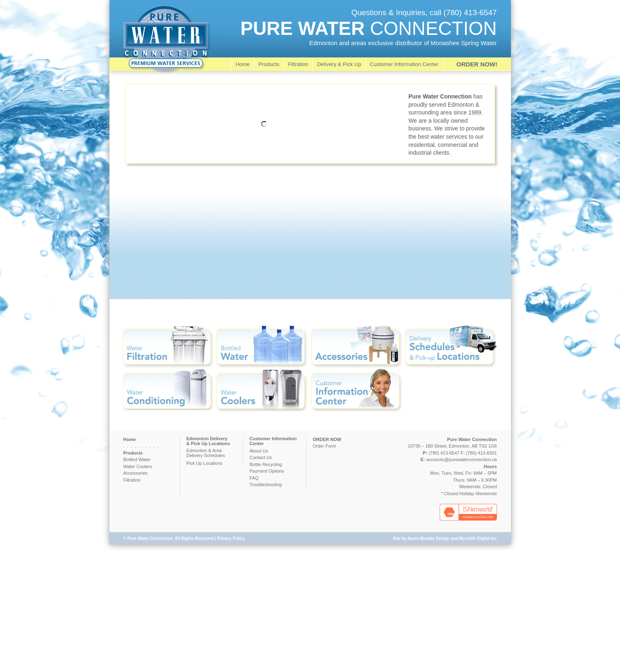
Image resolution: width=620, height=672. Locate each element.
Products (269, 64)
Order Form (325, 446)
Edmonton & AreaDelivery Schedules (206, 453)
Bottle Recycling (266, 464)
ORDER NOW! (477, 64)
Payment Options (267, 471)
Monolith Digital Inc (478, 538)
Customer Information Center (404, 64)
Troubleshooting (266, 485)
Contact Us (261, 457)
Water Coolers (138, 466)
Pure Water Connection (150, 538)
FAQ (254, 478)
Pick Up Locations (205, 463)
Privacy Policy (231, 538)
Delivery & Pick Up (339, 64)
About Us (259, 451)
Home (243, 64)
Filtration (298, 64)
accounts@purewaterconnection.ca (462, 459)
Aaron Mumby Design (428, 538)
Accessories (136, 473)
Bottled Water (137, 459)
